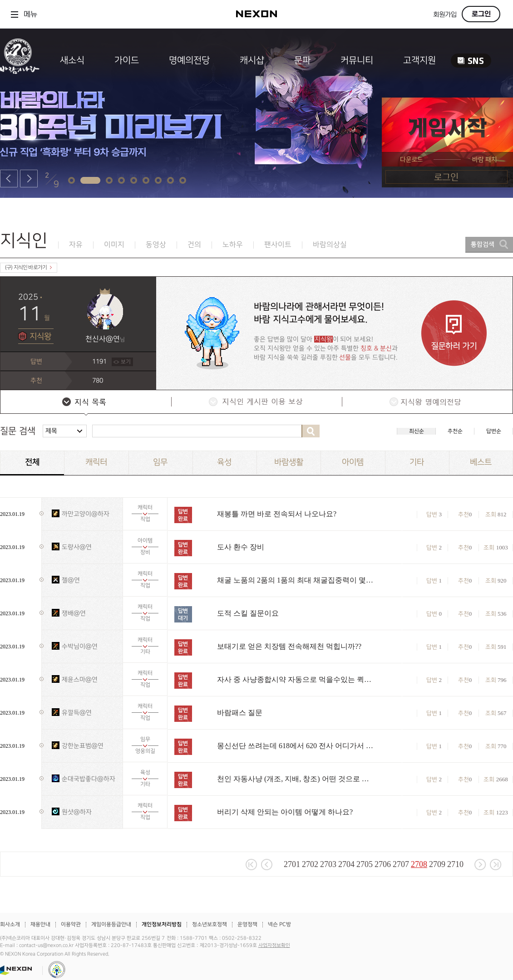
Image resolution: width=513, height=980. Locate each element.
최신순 (417, 431)
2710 (455, 864)
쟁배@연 (74, 613)
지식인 (24, 241)
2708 (419, 864)
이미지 (114, 245)
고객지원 (419, 60)
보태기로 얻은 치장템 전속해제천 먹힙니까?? (289, 646)
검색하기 (311, 431)
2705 (365, 864)
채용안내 (40, 924)
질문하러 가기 (454, 333)
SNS (471, 61)
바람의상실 (330, 245)
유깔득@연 (77, 713)
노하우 (233, 245)
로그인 (481, 14)
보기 (126, 362)
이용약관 (71, 924)
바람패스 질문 (240, 713)
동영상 (156, 245)
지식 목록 (85, 403)
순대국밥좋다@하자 (89, 779)
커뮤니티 (357, 60)
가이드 (127, 60)
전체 (32, 462)
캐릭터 (96, 462)
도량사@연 (77, 547)
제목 (51, 431)
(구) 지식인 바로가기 (29, 267)
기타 (417, 462)
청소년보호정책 (210, 924)
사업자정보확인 (274, 946)
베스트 (481, 462)
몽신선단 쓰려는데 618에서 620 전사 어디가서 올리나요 (296, 746)
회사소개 (10, 924)
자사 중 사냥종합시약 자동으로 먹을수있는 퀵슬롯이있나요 (296, 679)
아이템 (353, 462)
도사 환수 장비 (241, 547)
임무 (160, 462)
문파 (302, 60)
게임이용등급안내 (111, 924)
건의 (194, 245)
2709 (437, 864)
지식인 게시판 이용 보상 (256, 403)
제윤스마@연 (80, 679)
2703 (328, 864)
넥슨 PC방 (279, 924)
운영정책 (247, 924)
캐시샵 (252, 60)
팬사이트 (278, 245)
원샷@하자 (77, 812)
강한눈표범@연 (83, 746)
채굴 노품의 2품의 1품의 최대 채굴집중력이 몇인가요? (296, 580)
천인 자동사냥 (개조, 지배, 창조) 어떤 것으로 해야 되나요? (296, 779)
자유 (76, 245)
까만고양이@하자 (86, 514)
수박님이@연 (80, 646)
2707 (401, 864)
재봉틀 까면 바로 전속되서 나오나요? (277, 514)
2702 (310, 864)
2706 (383, 864)
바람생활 (289, 462)
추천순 (455, 431)
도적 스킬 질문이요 (248, 613)
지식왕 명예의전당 (427, 403)
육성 (224, 462)
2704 (346, 864)
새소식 (72, 60)
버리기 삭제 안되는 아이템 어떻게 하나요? (285, 812)
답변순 (494, 431)
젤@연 (71, 580)
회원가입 (445, 15)
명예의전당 (189, 60)
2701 (292, 864)
